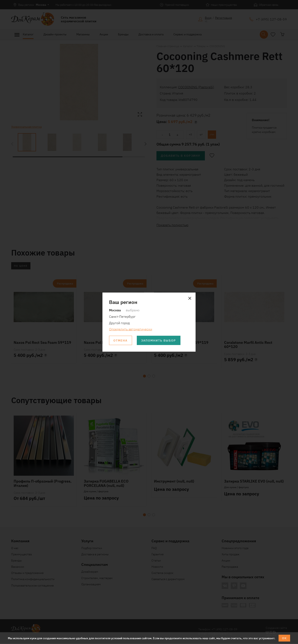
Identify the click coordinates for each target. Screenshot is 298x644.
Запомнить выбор (159, 341)
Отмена (121, 341)
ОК (284, 638)
